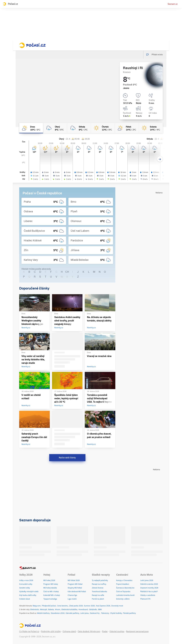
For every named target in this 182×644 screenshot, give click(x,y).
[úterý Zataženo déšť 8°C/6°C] (55, 128)
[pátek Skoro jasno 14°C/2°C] (127, 128)
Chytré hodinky (116, 613)
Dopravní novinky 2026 (149, 588)
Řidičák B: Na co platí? (149, 592)
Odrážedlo (93, 610)
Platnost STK (145, 599)
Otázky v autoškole (148, 595)
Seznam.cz (173, 4)
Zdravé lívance (98, 588)
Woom (58, 610)
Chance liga (72, 595)
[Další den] (160, 159)
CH (67, 272)
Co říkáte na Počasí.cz (29, 631)
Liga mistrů (72, 599)
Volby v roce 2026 (26, 580)
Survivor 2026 (89, 606)
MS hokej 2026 (49, 580)
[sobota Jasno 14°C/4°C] (151, 128)
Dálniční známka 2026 (149, 584)
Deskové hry (95, 613)
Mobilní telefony (43, 613)
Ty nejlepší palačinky (100, 580)
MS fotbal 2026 (74, 580)
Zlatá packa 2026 (76, 606)
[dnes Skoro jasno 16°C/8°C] (31, 128)
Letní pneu (85, 613)
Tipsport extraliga (50, 599)
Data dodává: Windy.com (89, 631)
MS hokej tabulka (50, 588)
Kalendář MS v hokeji (52, 595)
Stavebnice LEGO (58, 613)
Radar (105, 631)
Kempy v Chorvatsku (124, 580)
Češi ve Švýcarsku (123, 592)
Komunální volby (26, 584)
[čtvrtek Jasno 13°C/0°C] (103, 128)
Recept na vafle (98, 595)
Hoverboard (83, 610)
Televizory (105, 613)
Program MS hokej (51, 584)
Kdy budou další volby (28, 595)
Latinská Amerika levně (125, 595)
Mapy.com (37, 606)
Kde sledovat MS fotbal (77, 592)
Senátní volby (25, 588)
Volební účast (25, 599)
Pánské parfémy (129, 613)
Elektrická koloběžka (69, 610)
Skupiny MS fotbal (75, 588)
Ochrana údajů (69, 631)
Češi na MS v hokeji (51, 592)
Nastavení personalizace (137, 631)
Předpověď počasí (49, 606)
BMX (100, 610)
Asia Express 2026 (103, 606)
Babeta (51, 610)
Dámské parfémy (72, 613)
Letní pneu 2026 (147, 580)
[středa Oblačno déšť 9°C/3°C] (79, 128)
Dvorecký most (117, 606)
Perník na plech (98, 599)
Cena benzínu (62, 606)
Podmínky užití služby (51, 631)
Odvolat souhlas (117, 631)
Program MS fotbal (75, 584)
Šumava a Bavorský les (125, 588)
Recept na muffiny (99, 584)
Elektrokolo (35, 610)
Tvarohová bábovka (99, 592)
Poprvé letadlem (123, 584)
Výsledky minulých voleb (29, 592)
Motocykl (44, 610)
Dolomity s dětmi (123, 599)
